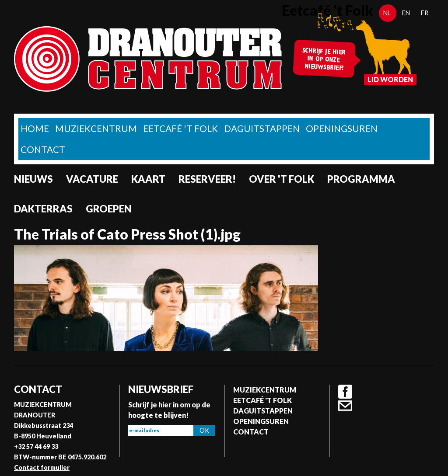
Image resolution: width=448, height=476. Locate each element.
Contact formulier (42, 467)
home (35, 128)
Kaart (148, 179)
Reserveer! (207, 179)
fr (425, 13)
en (406, 13)
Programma (361, 179)
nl (387, 13)
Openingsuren (342, 128)
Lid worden (390, 79)
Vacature (92, 179)
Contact (43, 149)
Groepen (109, 209)
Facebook (345, 392)
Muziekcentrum (96, 128)
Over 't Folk (282, 179)
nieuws (33, 179)
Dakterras (43, 209)
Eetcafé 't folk (180, 128)
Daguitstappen (262, 128)
